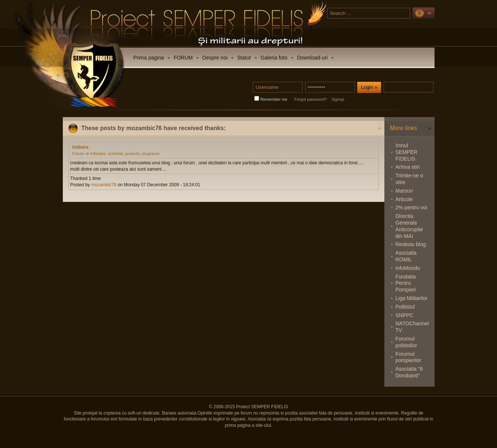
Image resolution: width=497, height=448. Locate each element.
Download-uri (312, 58)
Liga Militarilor (412, 298)
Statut (244, 58)
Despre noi (215, 58)
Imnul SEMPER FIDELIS (406, 152)
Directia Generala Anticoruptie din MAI (409, 226)
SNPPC (404, 315)
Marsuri (404, 191)
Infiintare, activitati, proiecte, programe (125, 154)
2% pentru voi (412, 207)
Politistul (405, 307)
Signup (338, 99)
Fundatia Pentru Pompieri (406, 283)
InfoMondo (408, 268)
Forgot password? (310, 99)
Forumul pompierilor (408, 357)
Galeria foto (274, 58)
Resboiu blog (411, 244)
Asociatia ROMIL (406, 256)
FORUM (183, 58)
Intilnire (80, 147)
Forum (78, 154)
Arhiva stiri (408, 167)
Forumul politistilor (406, 342)
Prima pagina (149, 58)
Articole (404, 199)
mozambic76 (104, 185)
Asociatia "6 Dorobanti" (409, 372)
